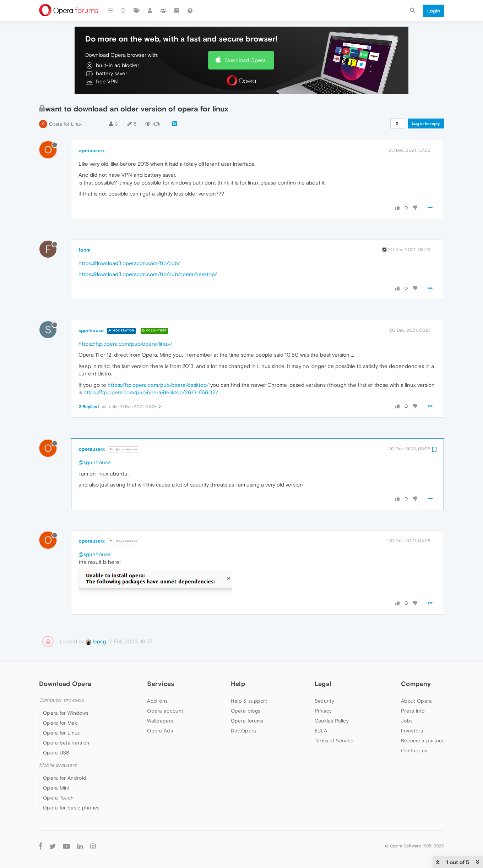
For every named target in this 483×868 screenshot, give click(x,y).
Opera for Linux (65, 124)
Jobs (407, 721)
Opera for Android (65, 778)
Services (161, 684)
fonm (85, 250)
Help (238, 684)
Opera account (165, 711)
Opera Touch (58, 798)
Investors (412, 731)
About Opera (416, 701)
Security (324, 701)
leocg (96, 641)
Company (416, 684)
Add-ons (157, 701)
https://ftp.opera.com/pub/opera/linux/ (125, 344)
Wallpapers (160, 721)
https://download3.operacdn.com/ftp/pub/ (129, 263)
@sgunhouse (124, 449)
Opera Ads (160, 731)
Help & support (249, 701)
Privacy (323, 711)
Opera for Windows (66, 713)
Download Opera (245, 60)
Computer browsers (62, 700)
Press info (413, 711)
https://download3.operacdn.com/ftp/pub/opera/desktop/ (148, 274)
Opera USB (56, 753)
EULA (321, 731)
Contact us (414, 751)
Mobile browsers (58, 765)
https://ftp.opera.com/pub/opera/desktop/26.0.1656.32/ (151, 392)
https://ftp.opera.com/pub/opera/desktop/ (158, 385)
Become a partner (422, 741)
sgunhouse (91, 330)
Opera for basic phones (71, 808)
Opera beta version (66, 743)
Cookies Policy (332, 721)
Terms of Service (334, 741)
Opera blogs (246, 711)
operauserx (92, 150)
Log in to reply (426, 123)
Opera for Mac (60, 723)
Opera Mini (56, 788)
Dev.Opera (244, 731)
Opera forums (247, 721)
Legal (323, 684)
